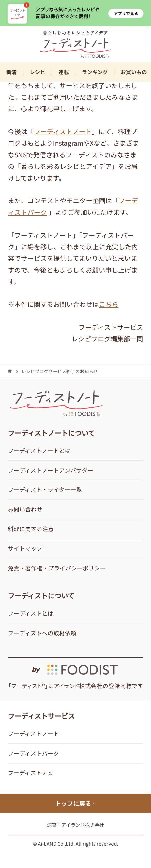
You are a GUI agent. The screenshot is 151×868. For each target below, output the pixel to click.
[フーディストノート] (10, 371)
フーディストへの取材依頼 (42, 633)
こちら (109, 304)
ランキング (95, 72)
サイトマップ (25, 548)
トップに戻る (76, 803)
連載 (64, 72)
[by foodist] (75, 667)
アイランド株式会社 (83, 825)
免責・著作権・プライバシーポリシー (57, 568)
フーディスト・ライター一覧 (45, 490)
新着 (12, 72)
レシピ (38, 72)
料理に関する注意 (31, 529)
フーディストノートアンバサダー (51, 470)
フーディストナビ (31, 773)
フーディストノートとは (39, 450)
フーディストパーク (34, 753)
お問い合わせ (25, 509)
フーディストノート (63, 131)
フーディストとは (31, 613)
